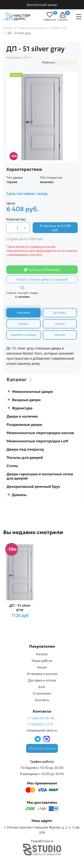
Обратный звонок (42, 748)
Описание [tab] (23, 313)
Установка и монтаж (42, 674)
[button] (63, 15)
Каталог (42, 654)
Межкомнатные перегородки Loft (37, 441)
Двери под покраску (25, 449)
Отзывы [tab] (23, 324)
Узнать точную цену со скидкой (42, 279)
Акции (42, 667)
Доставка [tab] (60, 313)
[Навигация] (79, 17)
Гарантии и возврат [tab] (23, 335)
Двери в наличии (22, 416)
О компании (42, 693)
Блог (42, 687)
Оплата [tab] (60, 324)
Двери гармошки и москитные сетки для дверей (40, 476)
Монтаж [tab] (60, 335)
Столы (12, 466)
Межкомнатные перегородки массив (40, 433)
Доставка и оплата (42, 680)
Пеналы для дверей (25, 458)
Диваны (17, 495)
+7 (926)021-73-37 (40, 724)
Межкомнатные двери (30, 392)
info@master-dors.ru (42, 730)
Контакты (42, 700)
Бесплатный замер (42, 5)
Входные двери (24, 400)
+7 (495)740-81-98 (41, 718)
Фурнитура (20, 408)
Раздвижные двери (24, 425)
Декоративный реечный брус (33, 487)
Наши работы (42, 661)
